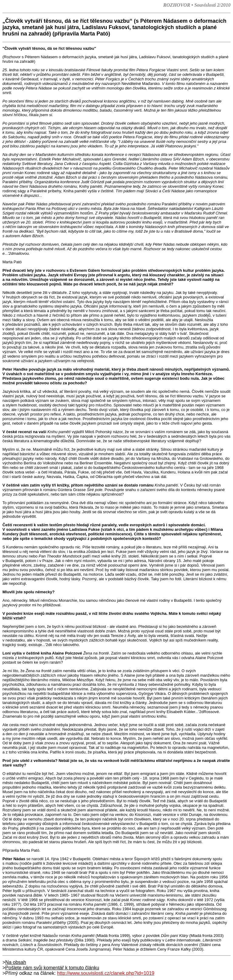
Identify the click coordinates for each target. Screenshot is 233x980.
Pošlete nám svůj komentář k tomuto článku (52, 968)
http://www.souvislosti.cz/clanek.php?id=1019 (106, 973)
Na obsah (16, 962)
